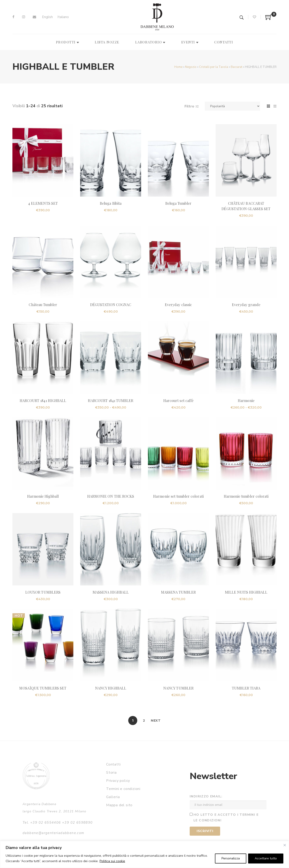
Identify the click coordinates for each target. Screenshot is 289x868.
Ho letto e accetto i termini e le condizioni (226, 818)
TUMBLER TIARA (246, 688)
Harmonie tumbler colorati (246, 496)
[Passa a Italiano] (63, 17)
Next (156, 721)
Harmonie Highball (43, 496)
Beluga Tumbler (178, 203)
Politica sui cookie (112, 861)
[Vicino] (285, 845)
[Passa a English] (47, 17)
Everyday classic (178, 305)
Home (178, 67)
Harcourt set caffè (178, 401)
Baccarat (237, 67)
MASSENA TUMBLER (178, 592)
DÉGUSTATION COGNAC (111, 305)
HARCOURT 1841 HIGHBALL (43, 401)
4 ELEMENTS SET (43, 203)
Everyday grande (246, 305)
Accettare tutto (266, 858)
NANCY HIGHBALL (111, 688)
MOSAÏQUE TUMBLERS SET (43, 688)
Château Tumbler (43, 305)
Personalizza (231, 858)
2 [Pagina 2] (144, 721)
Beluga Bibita (111, 203)
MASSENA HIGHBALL (111, 592)
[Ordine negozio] (232, 106)
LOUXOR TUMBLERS (43, 592)
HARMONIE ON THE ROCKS (111, 496)
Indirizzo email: (206, 796)
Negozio (191, 67)
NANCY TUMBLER (178, 688)
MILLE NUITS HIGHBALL (246, 592)
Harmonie (246, 401)
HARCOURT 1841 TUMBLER (111, 401)
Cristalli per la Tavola (214, 67)
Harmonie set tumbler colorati (178, 496)
